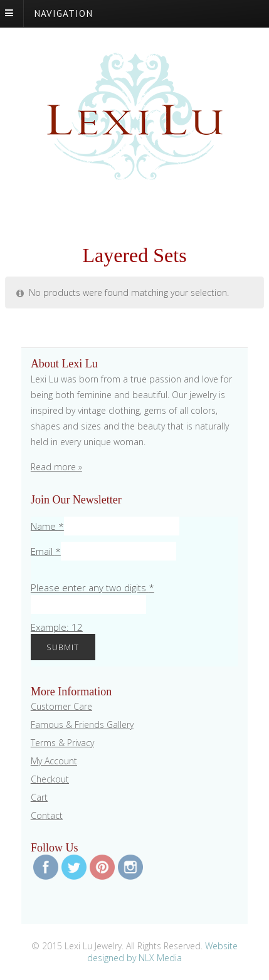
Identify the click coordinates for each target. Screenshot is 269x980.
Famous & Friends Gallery (82, 724)
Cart (39, 797)
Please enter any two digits (92, 587)
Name (47, 526)
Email (46, 551)
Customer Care (61, 706)
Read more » (56, 467)
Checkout (50, 779)
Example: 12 (57, 627)
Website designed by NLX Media (162, 952)
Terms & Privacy (62, 743)
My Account (54, 761)
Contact (47, 815)
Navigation (63, 13)
